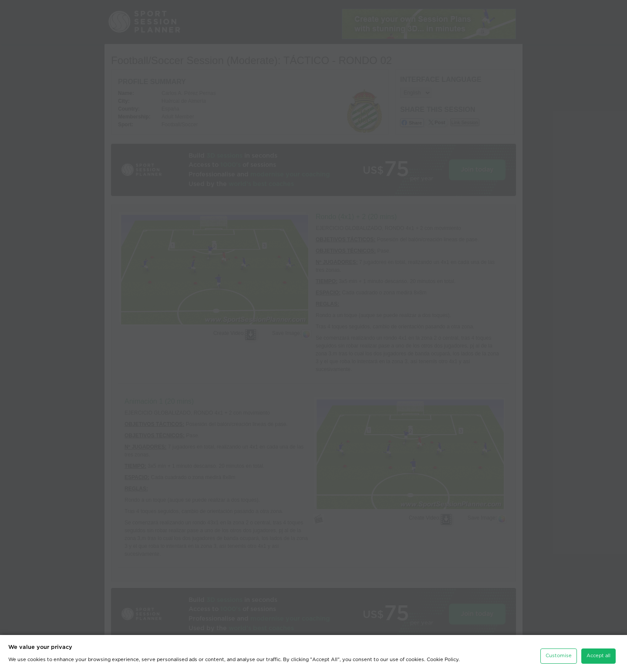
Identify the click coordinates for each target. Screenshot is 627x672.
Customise (559, 654)
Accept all (598, 654)
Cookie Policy (443, 658)
